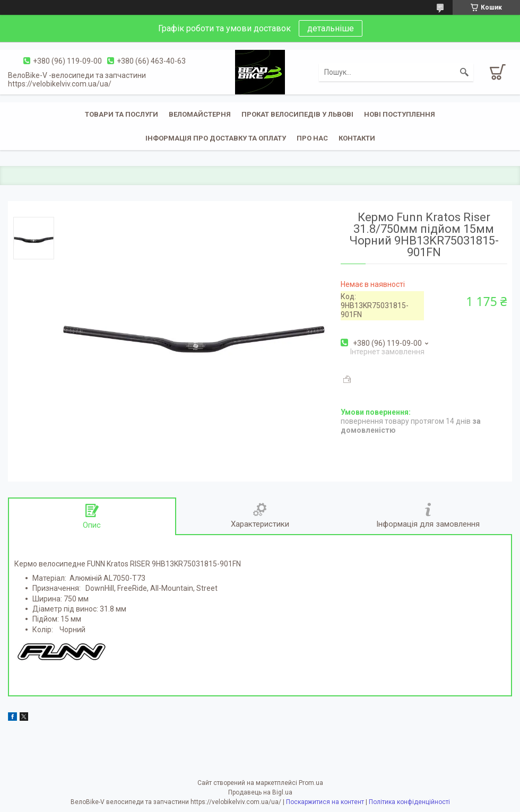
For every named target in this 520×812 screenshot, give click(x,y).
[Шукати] (464, 72)
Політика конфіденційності (409, 802)
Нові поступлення (400, 114)
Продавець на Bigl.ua (260, 792)
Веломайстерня (200, 114)
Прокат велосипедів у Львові (297, 114)
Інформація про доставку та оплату (216, 138)
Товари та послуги (122, 114)
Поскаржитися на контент (325, 802)
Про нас (312, 138)
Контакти (357, 138)
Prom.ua (311, 783)
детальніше (331, 28)
